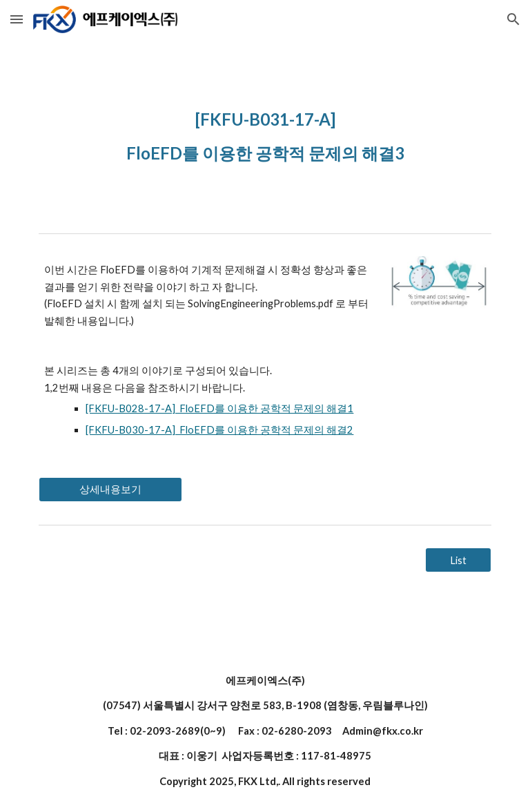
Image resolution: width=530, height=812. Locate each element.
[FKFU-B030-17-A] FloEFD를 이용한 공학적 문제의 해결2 (219, 430)
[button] (17, 19)
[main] (265, 133)
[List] (458, 560)
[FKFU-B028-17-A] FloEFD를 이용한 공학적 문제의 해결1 (219, 408)
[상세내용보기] (110, 490)
